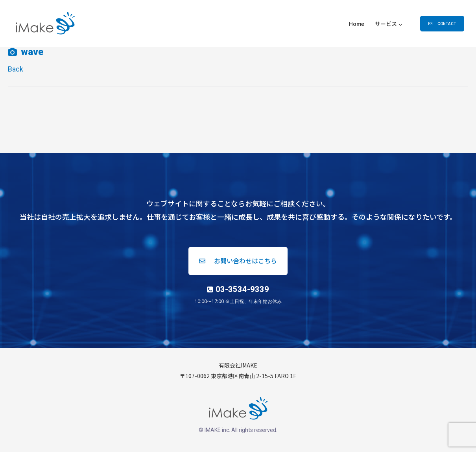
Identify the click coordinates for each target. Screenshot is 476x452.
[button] (442, 24)
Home (357, 24)
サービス (386, 24)
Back (16, 69)
